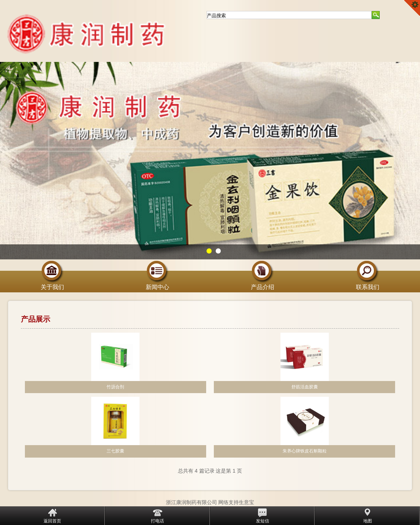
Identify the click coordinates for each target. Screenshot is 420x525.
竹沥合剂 (115, 387)
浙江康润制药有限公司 (192, 502)
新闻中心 (157, 284)
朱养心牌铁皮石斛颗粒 (305, 451)
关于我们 (52, 284)
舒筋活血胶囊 (305, 387)
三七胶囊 (115, 451)
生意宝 (246, 502)
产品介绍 (263, 284)
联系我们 (368, 284)
